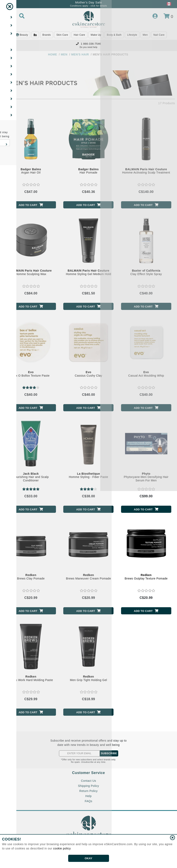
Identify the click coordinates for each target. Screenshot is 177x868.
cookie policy (62, 848)
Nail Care (159, 35)
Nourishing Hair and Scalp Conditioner (31, 477)
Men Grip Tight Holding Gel (89, 678)
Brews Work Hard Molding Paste (31, 678)
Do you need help (88, 47)
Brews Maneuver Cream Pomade (88, 577)
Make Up (96, 35)
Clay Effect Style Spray (146, 272)
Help (88, 796)
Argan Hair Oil (31, 171)
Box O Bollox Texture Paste (31, 374)
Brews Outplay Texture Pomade (146, 577)
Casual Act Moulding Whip (146, 374)
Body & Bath (114, 35)
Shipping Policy (88, 786)
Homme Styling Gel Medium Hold (88, 272)
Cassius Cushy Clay (88, 374)
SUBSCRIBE (109, 753)
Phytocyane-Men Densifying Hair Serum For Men (146, 477)
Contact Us (88, 781)
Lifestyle (132, 35)
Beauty (22, 35)
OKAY (88, 858)
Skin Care (62, 35)
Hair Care (79, 35)
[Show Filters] (8, 65)
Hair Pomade (88, 171)
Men (145, 35)
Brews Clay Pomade (31, 577)
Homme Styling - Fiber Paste (88, 475)
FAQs (88, 801)
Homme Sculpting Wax (31, 272)
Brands (47, 35)
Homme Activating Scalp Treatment (146, 171)
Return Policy (89, 791)
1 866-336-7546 (88, 44)
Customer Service (88, 773)
